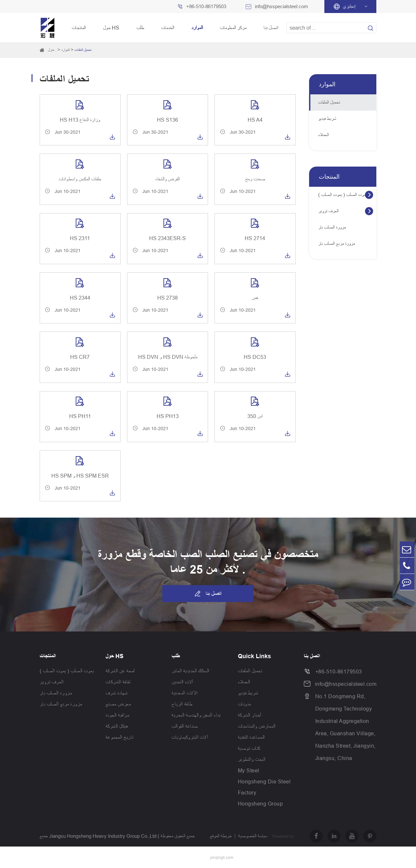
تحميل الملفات (83, 50)
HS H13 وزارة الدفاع (80, 120)
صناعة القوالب (185, 726)
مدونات (244, 704)
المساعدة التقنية (251, 737)
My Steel (249, 770)
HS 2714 (255, 238)
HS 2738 (168, 298)
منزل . (52, 50)
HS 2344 (80, 298)
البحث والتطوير (252, 759)
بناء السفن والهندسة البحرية (196, 715)
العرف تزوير (328, 211)
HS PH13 (168, 416)
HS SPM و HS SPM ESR (80, 476)
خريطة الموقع (221, 836)
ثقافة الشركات (118, 682)
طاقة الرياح (182, 704)
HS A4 (255, 120)
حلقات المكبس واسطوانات (80, 179)
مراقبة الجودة (117, 715)
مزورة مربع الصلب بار (337, 244)
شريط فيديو (327, 119)
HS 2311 (80, 238)
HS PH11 (80, 416)
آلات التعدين (182, 682)
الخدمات (168, 28)
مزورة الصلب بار (332, 227)
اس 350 (255, 416)
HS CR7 (80, 357)
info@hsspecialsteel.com (281, 6)
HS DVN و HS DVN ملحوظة (168, 357)
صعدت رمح (255, 179)
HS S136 (168, 120)
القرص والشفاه (168, 179)
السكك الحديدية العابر (190, 671)
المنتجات (79, 28)
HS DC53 (255, 357)
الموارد (197, 28)
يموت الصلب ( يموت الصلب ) (343, 195)
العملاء (324, 135)
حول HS (111, 28)
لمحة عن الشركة (120, 671)
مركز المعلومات (233, 28)
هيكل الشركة (117, 726)
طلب (140, 28)
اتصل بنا (271, 28)
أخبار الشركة (250, 715)
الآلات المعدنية (185, 693)
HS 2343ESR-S (168, 238)
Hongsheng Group (260, 804)
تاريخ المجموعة (120, 737)
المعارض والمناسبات (257, 726)
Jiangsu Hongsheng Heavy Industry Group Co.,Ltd (103, 836)
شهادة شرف (117, 693)
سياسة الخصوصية (253, 836)
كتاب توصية (249, 748)
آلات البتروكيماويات (190, 737)
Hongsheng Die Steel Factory (264, 787)
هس (255, 298)
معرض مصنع (118, 704)
